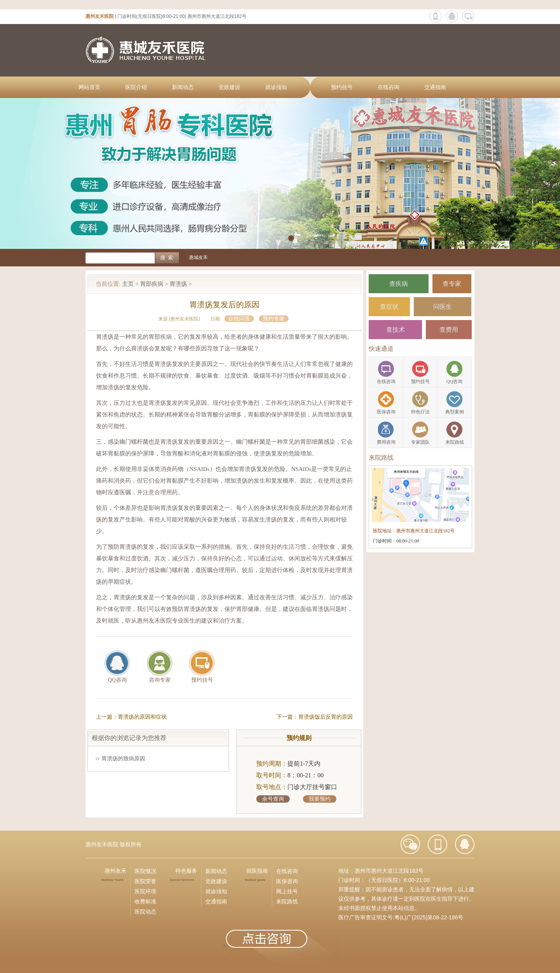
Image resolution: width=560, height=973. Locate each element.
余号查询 (273, 799)
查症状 (389, 307)
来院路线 (287, 901)
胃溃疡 (178, 284)
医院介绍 (136, 87)
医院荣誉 (145, 881)
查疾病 (399, 284)
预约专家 (274, 319)
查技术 (395, 330)
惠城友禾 (198, 257)
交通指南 (435, 87)
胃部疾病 (152, 284)
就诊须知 (276, 87)
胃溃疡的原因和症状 (142, 717)
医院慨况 (145, 871)
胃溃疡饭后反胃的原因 (325, 717)
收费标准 (145, 901)
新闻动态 (183, 87)
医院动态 (145, 912)
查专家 (452, 284)
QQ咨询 (117, 680)
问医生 (443, 307)
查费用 (449, 330)
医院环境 (145, 891)
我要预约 (320, 799)
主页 (128, 284)
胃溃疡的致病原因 (123, 759)
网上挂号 (287, 891)
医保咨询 (287, 881)
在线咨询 (388, 87)
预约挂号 (342, 87)
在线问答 (239, 319)
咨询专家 (160, 680)
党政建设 (229, 87)
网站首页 (89, 87)
